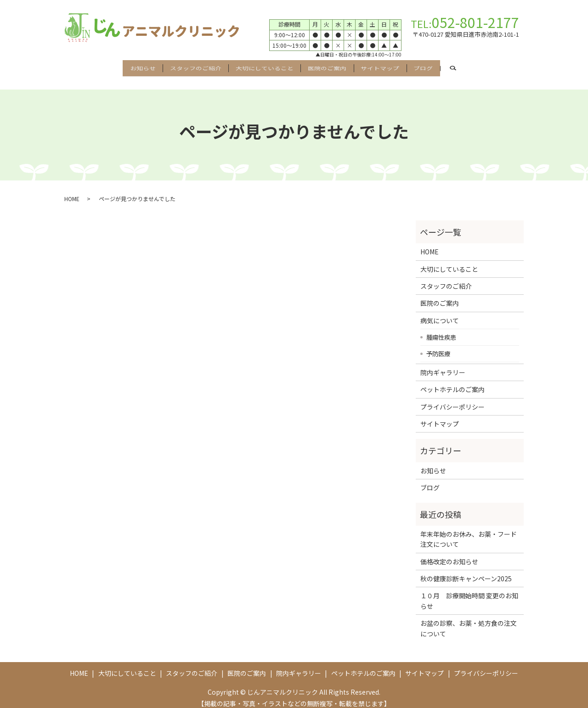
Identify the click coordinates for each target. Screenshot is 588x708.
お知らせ (114, 67)
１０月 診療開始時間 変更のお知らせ (469, 593)
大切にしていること (259, 67)
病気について (440, 312)
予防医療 (438, 345)
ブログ (452, 67)
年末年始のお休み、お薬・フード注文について (469, 531)
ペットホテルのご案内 (452, 382)
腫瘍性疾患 (441, 329)
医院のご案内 (333, 67)
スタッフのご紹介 (178, 67)
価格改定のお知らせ (449, 553)
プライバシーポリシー (452, 399)
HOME (72, 190)
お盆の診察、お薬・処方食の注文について (469, 620)
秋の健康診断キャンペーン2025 (466, 570)
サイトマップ (397, 67)
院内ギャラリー (443, 364)
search (493, 67)
